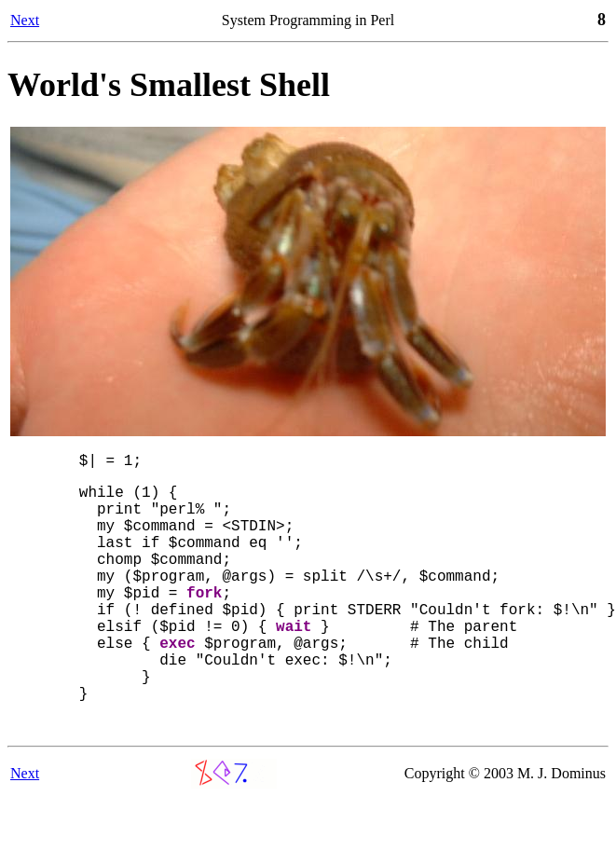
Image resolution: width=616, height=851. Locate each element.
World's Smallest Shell (169, 85)
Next (25, 20)
